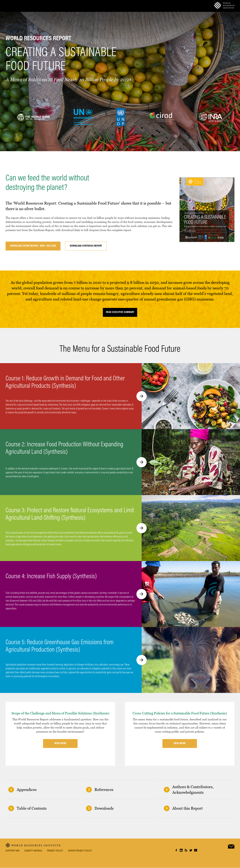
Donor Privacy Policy (80, 851)
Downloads (104, 808)
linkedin (181, 850)
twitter (191, 850)
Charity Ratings (33, 851)
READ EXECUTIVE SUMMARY (120, 312)
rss (186, 850)
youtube (196, 850)
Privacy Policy (55, 851)
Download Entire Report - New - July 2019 (33, 246)
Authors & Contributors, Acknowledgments (193, 790)
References (104, 790)
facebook (176, 850)
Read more (60, 743)
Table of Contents (32, 808)
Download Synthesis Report (86, 246)
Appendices (27, 790)
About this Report (187, 808)
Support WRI (13, 851)
